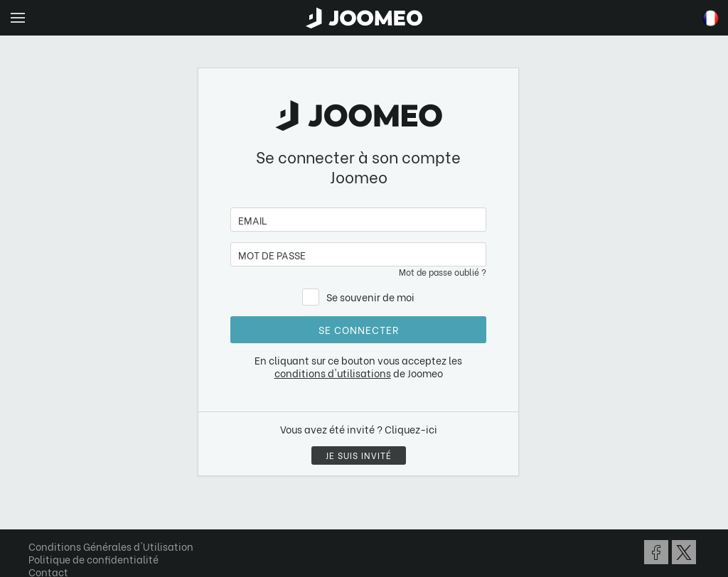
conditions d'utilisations (333, 373)
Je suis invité (359, 455)
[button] (38, 504)
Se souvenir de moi (370, 297)
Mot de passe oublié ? (443, 272)
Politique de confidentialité (93, 559)
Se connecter (359, 329)
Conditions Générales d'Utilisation (111, 546)
